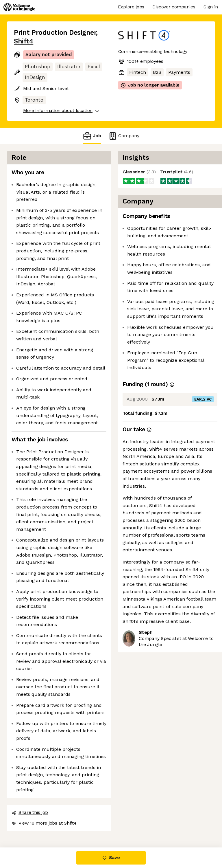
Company (124, 136)
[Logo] (19, 7)
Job (92, 136)
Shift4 (24, 41)
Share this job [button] (30, 812)
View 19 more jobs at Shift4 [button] (44, 823)
